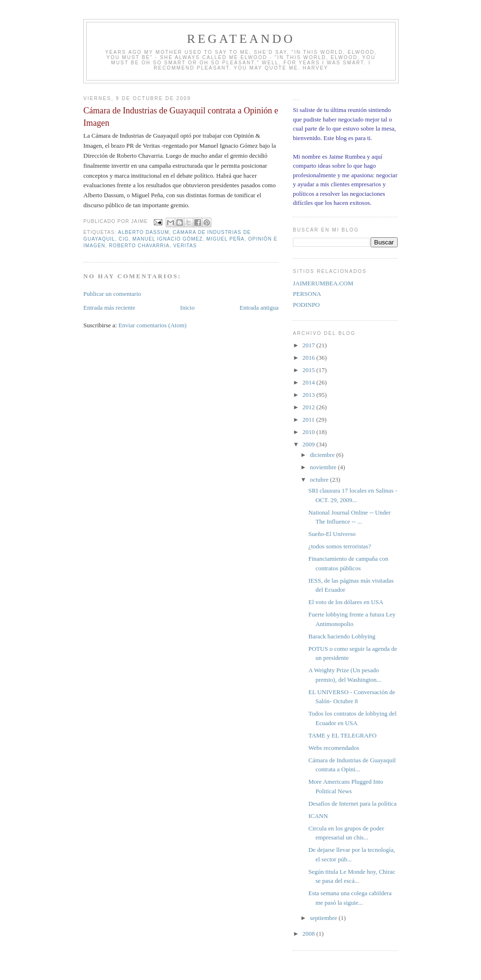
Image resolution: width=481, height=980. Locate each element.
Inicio (187, 308)
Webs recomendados (334, 748)
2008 (309, 934)
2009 (309, 444)
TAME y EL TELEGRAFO (342, 735)
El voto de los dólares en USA (346, 602)
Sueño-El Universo (332, 534)
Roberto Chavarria (139, 246)
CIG (124, 239)
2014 (309, 382)
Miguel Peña (225, 239)
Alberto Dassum (144, 232)
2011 (309, 419)
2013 (309, 395)
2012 (309, 407)
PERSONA (307, 294)
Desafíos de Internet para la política (352, 803)
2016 (309, 358)
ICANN (318, 816)
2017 (309, 345)
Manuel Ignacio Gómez (168, 239)
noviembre (324, 467)
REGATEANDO (241, 39)
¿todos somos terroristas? (339, 546)
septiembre (324, 918)
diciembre (323, 455)
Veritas (185, 246)
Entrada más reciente (109, 308)
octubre (320, 480)
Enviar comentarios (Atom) (153, 325)
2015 (309, 370)
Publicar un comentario (112, 294)
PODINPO (306, 305)
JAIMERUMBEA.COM (323, 283)
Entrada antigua (259, 308)
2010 (309, 432)
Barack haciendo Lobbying (342, 636)
